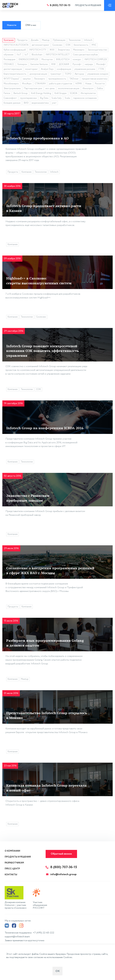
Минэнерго (79, 50)
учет (54, 103)
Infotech (88, 40)
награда (89, 64)
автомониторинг (40, 45)
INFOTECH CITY (38, 50)
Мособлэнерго (11, 84)
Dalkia (100, 88)
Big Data (44, 98)
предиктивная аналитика (95, 79)
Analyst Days (47, 69)
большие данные (12, 103)
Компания (9, 40)
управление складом (98, 74)
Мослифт (101, 64)
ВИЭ (26, 103)
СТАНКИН (40, 84)
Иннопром (88, 88)
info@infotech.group (61, 874)
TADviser (74, 79)
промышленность (57, 79)
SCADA (74, 93)
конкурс (77, 60)
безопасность (81, 45)
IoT (26, 55)
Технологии (75, 40)
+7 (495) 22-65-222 (44, 932)
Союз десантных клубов (85, 55)
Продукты (22, 40)
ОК (58, 971)
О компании (12, 851)
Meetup (46, 40)
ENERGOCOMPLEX (28, 60)
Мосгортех (47, 60)
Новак (88, 84)
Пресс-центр (12, 869)
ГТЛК (101, 69)
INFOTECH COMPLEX (96, 60)
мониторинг (31, 69)
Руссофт (77, 64)
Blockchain (37, 55)
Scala (67, 98)
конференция (64, 69)
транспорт (56, 74)
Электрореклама (12, 88)
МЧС (94, 45)
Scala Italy (57, 98)
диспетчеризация (13, 69)
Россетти (100, 84)
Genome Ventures (39, 64)
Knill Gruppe (60, 93)
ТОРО (68, 74)
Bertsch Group (21, 93)
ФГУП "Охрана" (11, 79)
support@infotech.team (17, 936)
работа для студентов (61, 84)
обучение (9, 55)
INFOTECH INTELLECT (58, 55)
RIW (53, 64)
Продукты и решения (87, 5)
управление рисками (85, 69)
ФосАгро (27, 84)
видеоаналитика (40, 103)
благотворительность (15, 74)
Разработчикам (14, 863)
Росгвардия (9, 60)
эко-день (50, 88)
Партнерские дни (33, 88)
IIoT (19, 55)
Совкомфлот (10, 98)
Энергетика (64, 50)
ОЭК (68, 45)
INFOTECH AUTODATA (16, 45)
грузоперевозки (28, 98)
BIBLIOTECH (63, 60)
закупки (27, 79)
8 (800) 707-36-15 (59, 5)
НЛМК (79, 84)
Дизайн (35, 40)
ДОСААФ (64, 64)
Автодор (79, 74)
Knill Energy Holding (41, 93)
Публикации (59, 40)
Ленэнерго (39, 79)
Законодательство (97, 50)
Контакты (11, 875)
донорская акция (38, 74)
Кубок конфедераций (15, 50)
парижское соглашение (85, 98)
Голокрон (22, 64)
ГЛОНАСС (9, 64)
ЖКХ (52, 50)
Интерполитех (88, 93)
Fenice (7, 93)
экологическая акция (69, 88)
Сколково (57, 45)
